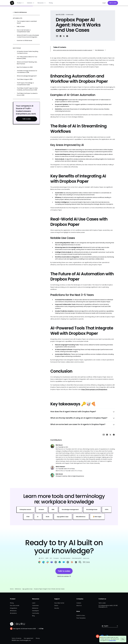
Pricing (51, 3)
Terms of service (17, 638)
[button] (20, 3)
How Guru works (15, 606)
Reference (18, 589)
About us (79, 606)
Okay (123, 639)
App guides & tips (28, 589)
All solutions (13, 613)
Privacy (38, 638)
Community (36, 613)
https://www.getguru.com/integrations (94, 389)
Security (57, 608)
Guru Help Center (59, 603)
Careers (79, 603)
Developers (36, 611)
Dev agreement (29, 638)
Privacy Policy (112, 640)
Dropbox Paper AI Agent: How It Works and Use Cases (49, 589)
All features (13, 611)
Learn (34, 603)
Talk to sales (113, 3)
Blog (33, 616)
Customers (35, 606)
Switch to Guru (81, 615)
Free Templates (81, 618)
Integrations (14, 608)
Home (12, 589)
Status (56, 606)
